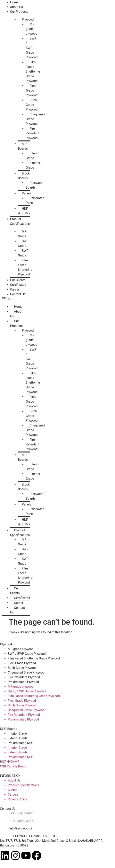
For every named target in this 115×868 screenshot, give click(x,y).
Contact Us (18, 294)
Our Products (19, 12)
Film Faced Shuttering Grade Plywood (33, 72)
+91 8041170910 (22, 813)
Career (15, 289)
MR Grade (22, 234)
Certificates (18, 285)
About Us (16, 7)
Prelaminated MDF (21, 743)
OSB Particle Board (13, 766)
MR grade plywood (32, 29)
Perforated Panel (35, 200)
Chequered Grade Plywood (35, 119)
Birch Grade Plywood (32, 105)
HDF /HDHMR (24, 211)
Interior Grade (33, 156)
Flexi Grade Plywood (32, 90)
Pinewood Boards (35, 185)
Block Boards (24, 176)
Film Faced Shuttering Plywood (25, 267)
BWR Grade (23, 243)
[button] (16, 299)
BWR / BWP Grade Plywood (32, 48)
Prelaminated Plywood (23, 682)
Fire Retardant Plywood (33, 133)
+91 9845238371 (23, 821)
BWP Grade (23, 253)
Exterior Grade (33, 165)
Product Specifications (20, 533)
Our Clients (18, 280)
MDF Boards (23, 146)
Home (14, 2)
